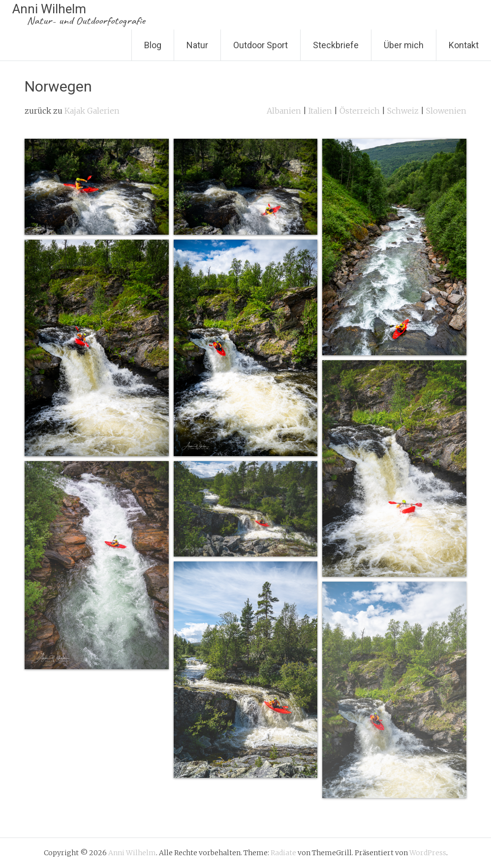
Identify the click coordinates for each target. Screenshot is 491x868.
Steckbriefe (336, 45)
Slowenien (446, 111)
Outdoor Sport (261, 45)
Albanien (284, 111)
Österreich (360, 111)
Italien (320, 111)
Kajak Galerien (92, 111)
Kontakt (464, 45)
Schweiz (403, 111)
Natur (197, 45)
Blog (153, 45)
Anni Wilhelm (79, 14)
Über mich (404, 45)
